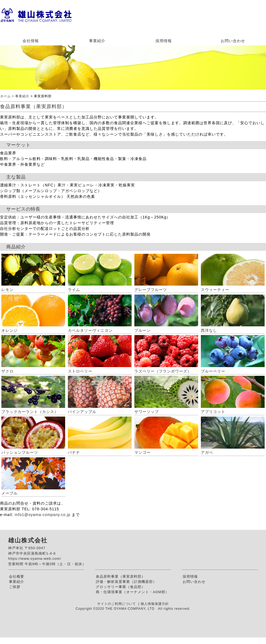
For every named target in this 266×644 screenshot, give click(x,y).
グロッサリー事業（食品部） (121, 587)
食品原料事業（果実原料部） (121, 576)
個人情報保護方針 (155, 604)
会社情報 (31, 41)
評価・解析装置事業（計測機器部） (126, 582)
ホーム (6, 96)
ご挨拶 (15, 587)
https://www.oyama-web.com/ (35, 559)
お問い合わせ (233, 41)
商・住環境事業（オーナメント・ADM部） (132, 592)
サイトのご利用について (117, 604)
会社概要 (17, 576)
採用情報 (164, 41)
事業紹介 (97, 41)
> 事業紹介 (20, 96)
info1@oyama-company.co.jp (42, 515)
